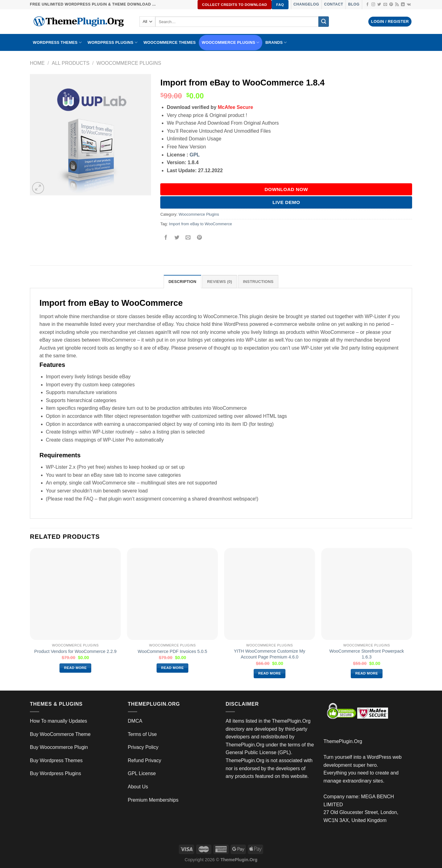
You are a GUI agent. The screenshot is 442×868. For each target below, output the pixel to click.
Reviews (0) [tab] (220, 282)
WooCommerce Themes (170, 42)
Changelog (306, 4)
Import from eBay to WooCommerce (201, 224)
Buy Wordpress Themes (56, 760)
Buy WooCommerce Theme (60, 734)
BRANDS (276, 42)
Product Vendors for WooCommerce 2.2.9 (75, 651)
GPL (195, 155)
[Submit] (324, 22)
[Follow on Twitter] (379, 5)
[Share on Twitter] (177, 238)
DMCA (135, 721)
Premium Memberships (153, 800)
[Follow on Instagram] (373, 5)
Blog (354, 4)
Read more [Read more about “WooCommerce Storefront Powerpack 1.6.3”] (367, 673)
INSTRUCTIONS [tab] (258, 282)
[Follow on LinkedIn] (403, 5)
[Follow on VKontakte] (409, 5)
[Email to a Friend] (188, 238)
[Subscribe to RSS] (397, 5)
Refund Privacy (145, 760)
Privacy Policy (143, 747)
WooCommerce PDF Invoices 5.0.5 (172, 651)
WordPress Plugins (113, 42)
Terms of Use (142, 734)
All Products (71, 63)
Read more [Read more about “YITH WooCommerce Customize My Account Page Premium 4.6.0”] (270, 673)
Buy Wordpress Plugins (55, 773)
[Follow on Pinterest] (391, 5)
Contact (334, 4)
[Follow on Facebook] (367, 5)
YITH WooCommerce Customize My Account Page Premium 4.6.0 (270, 654)
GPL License (142, 773)
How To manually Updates (59, 721)
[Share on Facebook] (166, 238)
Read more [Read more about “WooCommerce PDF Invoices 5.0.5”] (173, 668)
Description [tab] (182, 282)
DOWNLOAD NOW (286, 189)
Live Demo (286, 202)
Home (37, 63)
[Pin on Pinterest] (199, 238)
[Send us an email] (385, 5)
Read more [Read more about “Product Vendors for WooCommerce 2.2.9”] (76, 668)
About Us (138, 787)
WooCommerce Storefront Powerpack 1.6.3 (366, 654)
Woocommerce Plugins (231, 42)
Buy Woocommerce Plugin (59, 747)
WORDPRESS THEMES (57, 42)
